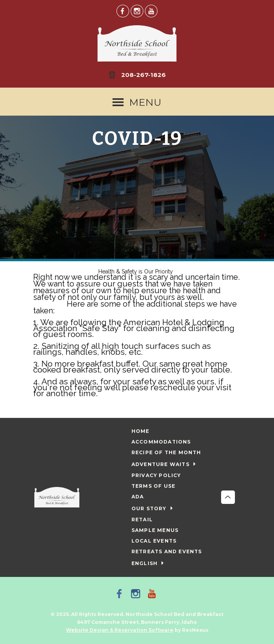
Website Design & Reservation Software (120, 630)
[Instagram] (137, 11)
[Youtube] (151, 11)
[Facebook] (123, 11)
